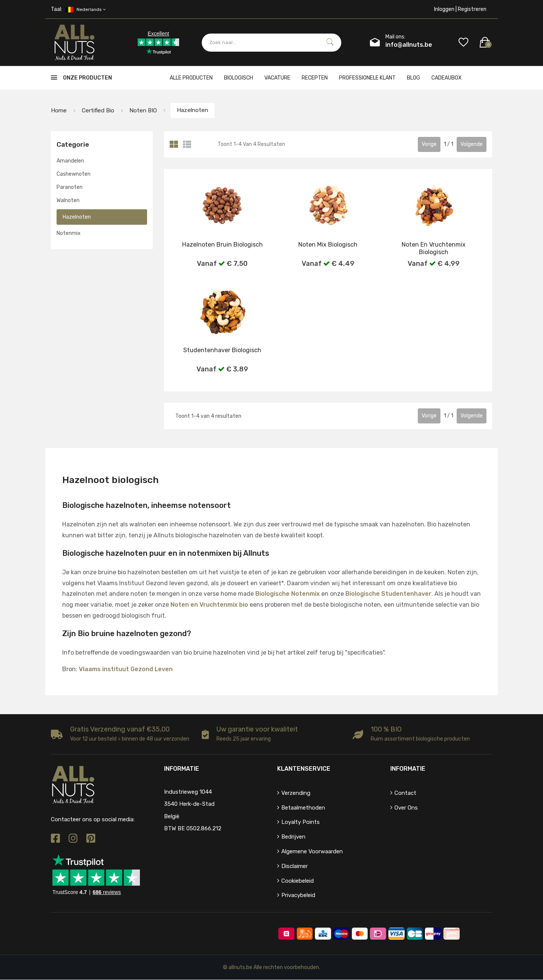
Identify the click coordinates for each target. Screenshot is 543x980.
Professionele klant (367, 78)
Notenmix (69, 233)
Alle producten (191, 78)
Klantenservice (304, 769)
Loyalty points (301, 822)
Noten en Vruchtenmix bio (209, 605)
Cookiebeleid (298, 881)
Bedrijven (293, 837)
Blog (413, 78)
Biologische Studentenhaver (388, 594)
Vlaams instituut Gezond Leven (126, 669)
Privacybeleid (298, 896)
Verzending (296, 793)
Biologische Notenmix (288, 594)
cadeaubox (446, 78)
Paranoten (70, 188)
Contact (405, 793)
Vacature (277, 78)
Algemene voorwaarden (312, 852)
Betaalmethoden (303, 808)
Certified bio (100, 110)
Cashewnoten (74, 174)
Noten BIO (146, 110)
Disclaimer (295, 867)
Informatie (408, 769)
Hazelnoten (197, 110)
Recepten (315, 78)
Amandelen (70, 161)
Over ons (406, 808)
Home (59, 110)
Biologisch (239, 78)
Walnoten (68, 201)
